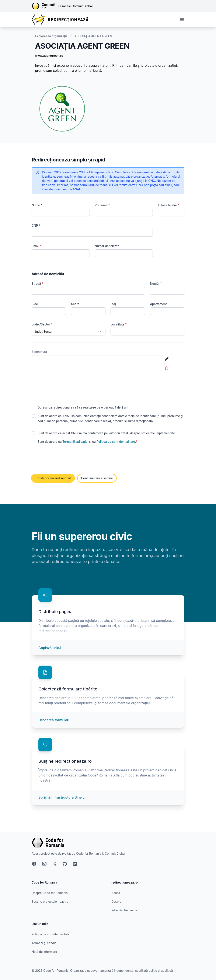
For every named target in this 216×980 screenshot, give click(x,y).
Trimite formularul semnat (53, 478)
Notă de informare (44, 952)
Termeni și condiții (44, 943)
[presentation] (64, 459)
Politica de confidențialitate (116, 442)
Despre (116, 902)
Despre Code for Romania (50, 893)
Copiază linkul (50, 648)
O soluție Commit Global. (76, 6)
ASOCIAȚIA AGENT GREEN (93, 36)
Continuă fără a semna (97, 478)
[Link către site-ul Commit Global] (45, 6)
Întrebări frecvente (124, 910)
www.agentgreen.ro (49, 56)
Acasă (116, 893)
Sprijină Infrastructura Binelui (62, 797)
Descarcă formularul (55, 720)
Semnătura (39, 352)
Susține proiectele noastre (50, 902)
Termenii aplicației (75, 442)
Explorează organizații (51, 36)
